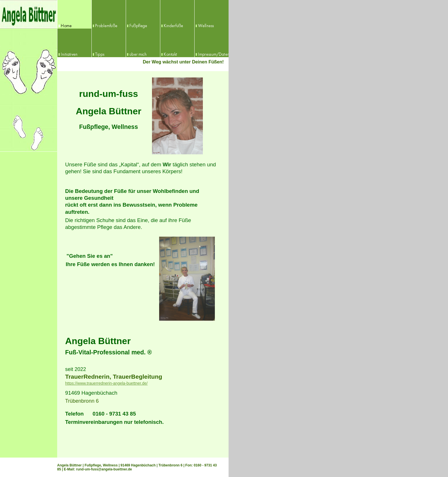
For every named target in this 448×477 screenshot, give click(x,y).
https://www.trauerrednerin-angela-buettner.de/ (106, 383)
